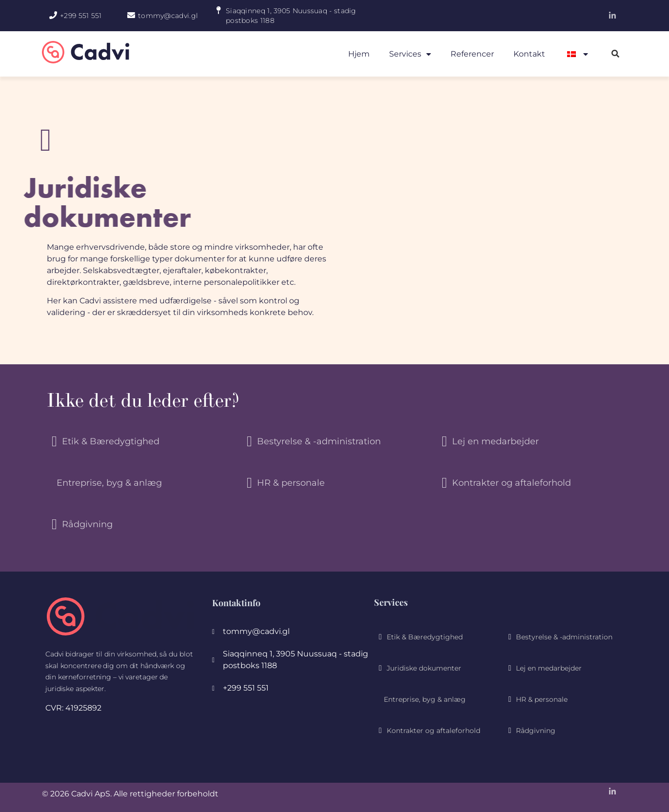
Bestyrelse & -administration (319, 441)
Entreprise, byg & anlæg (109, 483)
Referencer (472, 54)
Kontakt (529, 54)
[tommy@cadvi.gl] (131, 15)
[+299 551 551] (53, 15)
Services (410, 54)
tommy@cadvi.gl (168, 16)
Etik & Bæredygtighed (111, 441)
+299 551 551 (81, 16)
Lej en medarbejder (495, 441)
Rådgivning (87, 524)
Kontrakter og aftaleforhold (512, 483)
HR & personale (291, 483)
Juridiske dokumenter (424, 668)
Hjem (359, 54)
